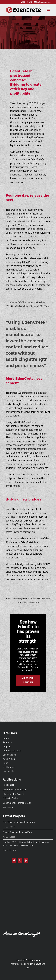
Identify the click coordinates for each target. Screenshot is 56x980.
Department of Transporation (17, 803)
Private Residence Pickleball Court (18, 832)
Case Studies (9, 755)
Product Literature (12, 751)
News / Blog (9, 759)
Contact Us (8, 771)
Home (6, 739)
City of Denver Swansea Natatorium (19, 822)
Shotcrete (8, 808)
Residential (8, 785)
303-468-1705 (27, 2)
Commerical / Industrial (14, 790)
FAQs (5, 763)
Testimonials (9, 767)
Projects (7, 747)
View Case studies (28, 681)
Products (7, 743)
